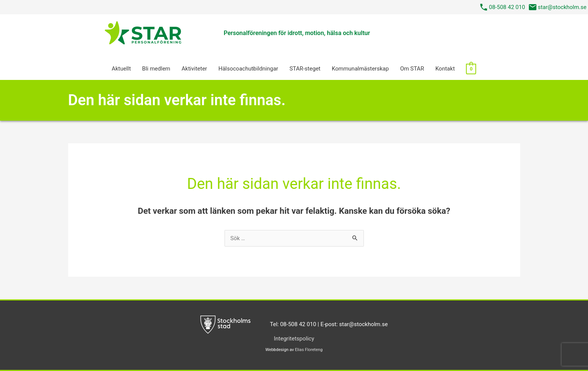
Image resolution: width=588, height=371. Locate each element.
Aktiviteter (194, 69)
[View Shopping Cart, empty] (471, 69)
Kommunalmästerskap (360, 69)
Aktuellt (121, 69)
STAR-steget (305, 69)
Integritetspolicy (294, 339)
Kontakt (445, 69)
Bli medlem (156, 69)
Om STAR (412, 69)
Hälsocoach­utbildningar (248, 69)
